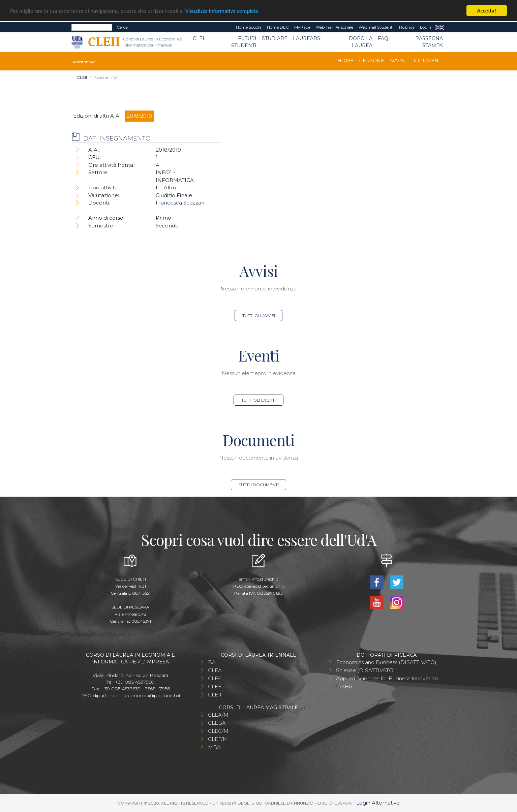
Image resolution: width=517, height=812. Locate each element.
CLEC (215, 678)
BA (212, 662)
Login (425, 27)
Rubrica (407, 27)
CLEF (215, 686)
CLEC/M (218, 731)
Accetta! (487, 11)
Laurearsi (307, 38)
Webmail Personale (334, 27)
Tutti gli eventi (258, 400)
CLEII (199, 38)
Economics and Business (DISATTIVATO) (386, 662)
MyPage (302, 27)
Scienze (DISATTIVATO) (366, 670)
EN (440, 27)
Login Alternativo (378, 802)
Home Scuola (249, 27)
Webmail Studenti (376, 27)
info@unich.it (265, 579)
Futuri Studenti (244, 42)
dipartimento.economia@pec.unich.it (137, 695)
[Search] (92, 27)
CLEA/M (218, 714)
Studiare (275, 38)
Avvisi (398, 61)
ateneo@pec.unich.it (264, 586)
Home (345, 61)
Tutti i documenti (259, 484)
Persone (372, 61)
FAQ (383, 38)
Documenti (427, 61)
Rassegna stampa (429, 42)
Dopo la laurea (361, 42)
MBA (214, 747)
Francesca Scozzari (180, 203)
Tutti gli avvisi (259, 315)
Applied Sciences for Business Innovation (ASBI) (387, 682)
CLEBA (217, 723)
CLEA (215, 670)
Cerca (122, 27)
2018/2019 (139, 116)
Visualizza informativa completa (222, 11)
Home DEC (278, 27)
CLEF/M (218, 739)
